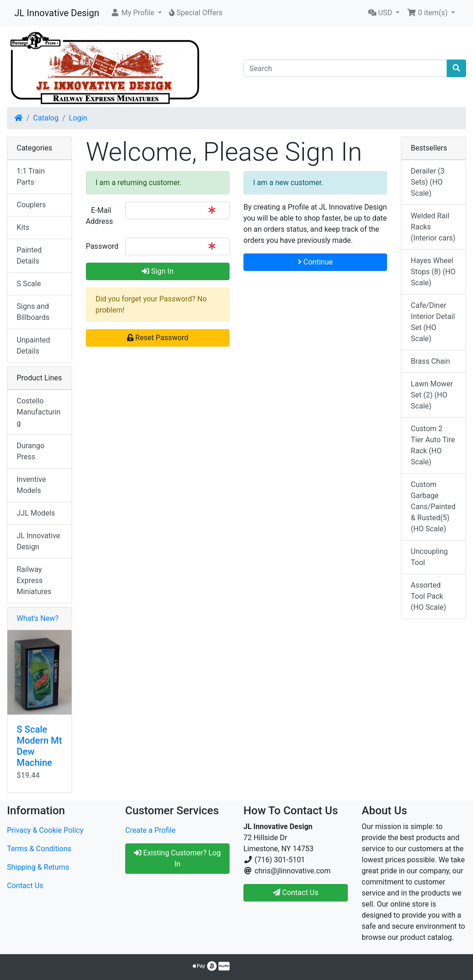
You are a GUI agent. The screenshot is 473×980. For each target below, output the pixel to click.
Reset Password (158, 338)
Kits (23, 227)
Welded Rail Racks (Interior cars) (433, 227)
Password (102, 246)
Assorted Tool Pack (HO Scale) (428, 596)
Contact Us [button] (296, 893)
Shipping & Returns (38, 867)
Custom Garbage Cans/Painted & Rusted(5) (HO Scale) (433, 507)
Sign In (158, 271)
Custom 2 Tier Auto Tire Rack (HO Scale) (433, 445)
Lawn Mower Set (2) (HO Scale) (432, 395)
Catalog (46, 118)
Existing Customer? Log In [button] (177, 858)
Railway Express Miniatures (34, 580)
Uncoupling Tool (429, 557)
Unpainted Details (33, 346)
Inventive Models (31, 485)
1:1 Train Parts (31, 177)
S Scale (29, 284)
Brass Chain (430, 361)
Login (78, 118)
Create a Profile (150, 830)
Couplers (31, 205)
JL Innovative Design (57, 13)
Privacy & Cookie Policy (45, 830)
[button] (136, 13)
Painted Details (29, 256)
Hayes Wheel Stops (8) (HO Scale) (433, 272)
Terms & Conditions (39, 849)
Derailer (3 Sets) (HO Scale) (428, 182)
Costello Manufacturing (39, 412)
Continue (315, 262)
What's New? (38, 618)
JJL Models (36, 513)
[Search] (345, 68)
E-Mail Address (100, 216)
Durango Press (30, 451)
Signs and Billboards (33, 312)
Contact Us (25, 886)
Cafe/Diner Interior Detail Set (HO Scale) (433, 322)
